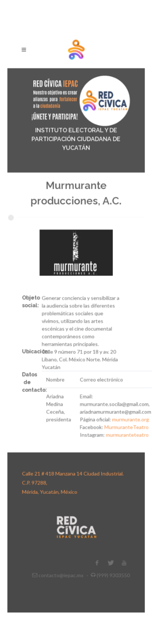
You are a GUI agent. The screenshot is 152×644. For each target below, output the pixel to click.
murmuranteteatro (124, 429)
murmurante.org (128, 414)
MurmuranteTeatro (124, 421)
